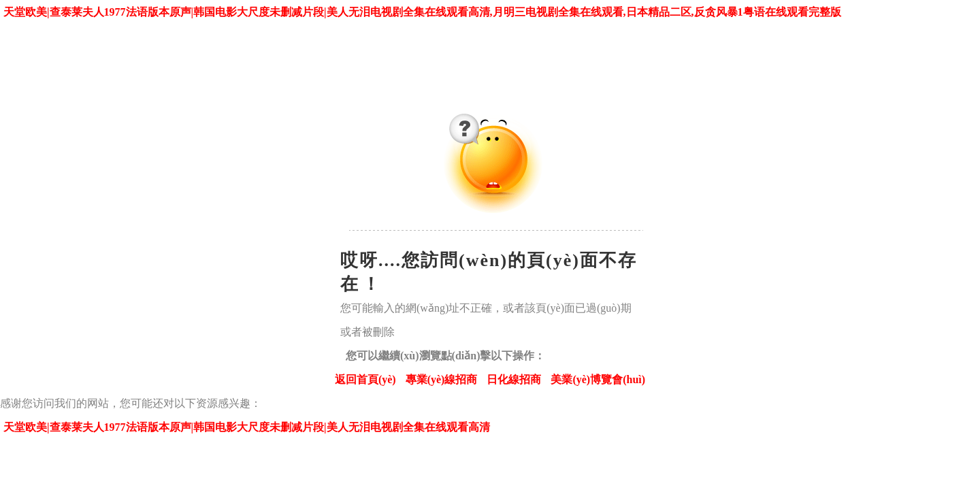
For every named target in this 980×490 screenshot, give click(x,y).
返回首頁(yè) (365, 379)
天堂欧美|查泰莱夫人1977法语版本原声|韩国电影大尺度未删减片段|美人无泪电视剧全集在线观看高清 (247, 427)
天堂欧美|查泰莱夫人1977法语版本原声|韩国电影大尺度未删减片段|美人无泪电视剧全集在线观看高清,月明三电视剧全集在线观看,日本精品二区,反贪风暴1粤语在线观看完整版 (422, 12)
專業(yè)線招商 (442, 379)
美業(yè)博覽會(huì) (598, 379)
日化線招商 (514, 379)
